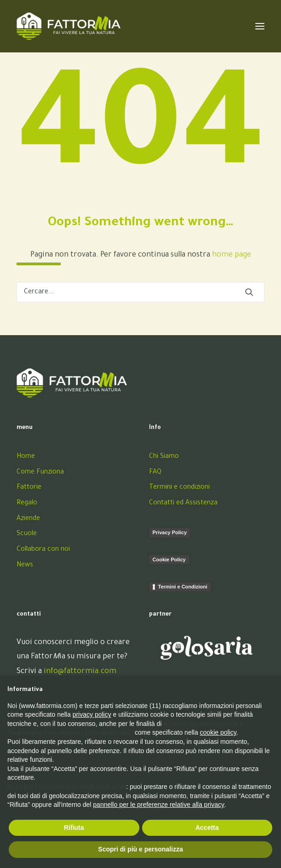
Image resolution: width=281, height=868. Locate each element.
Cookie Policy (169, 560)
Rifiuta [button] (74, 828)
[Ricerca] (140, 292)
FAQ (155, 473)
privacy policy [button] (92, 714)
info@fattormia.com (80, 672)
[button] (249, 292)
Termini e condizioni (179, 488)
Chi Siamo (164, 457)
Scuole (27, 534)
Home (26, 457)
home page (232, 255)
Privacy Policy (170, 532)
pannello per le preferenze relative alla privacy (159, 805)
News (25, 565)
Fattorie (29, 488)
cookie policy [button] (218, 732)
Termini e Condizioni (183, 587)
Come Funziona (40, 473)
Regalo (27, 503)
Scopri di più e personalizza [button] (140, 849)
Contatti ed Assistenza (183, 503)
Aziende (28, 519)
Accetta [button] (207, 828)
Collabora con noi (43, 550)
